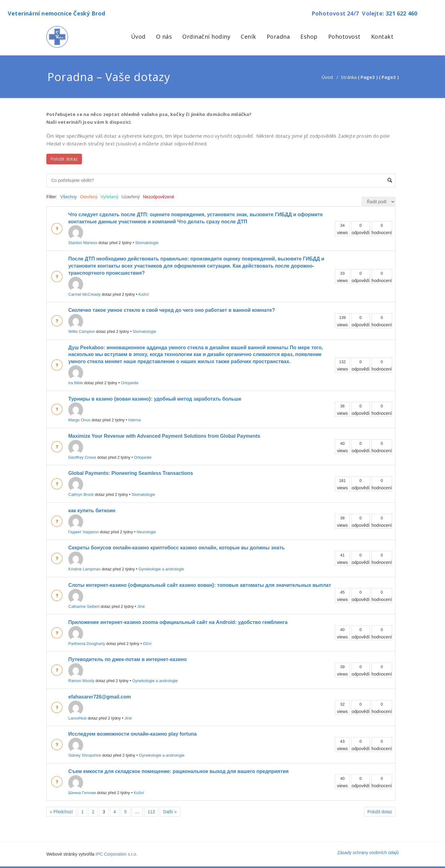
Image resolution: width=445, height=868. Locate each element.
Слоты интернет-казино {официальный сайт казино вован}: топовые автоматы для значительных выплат (200, 585)
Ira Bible (76, 375)
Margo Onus (79, 412)
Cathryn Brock (81, 487)
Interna (134, 420)
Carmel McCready (85, 287)
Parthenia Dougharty (87, 636)
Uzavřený (131, 197)
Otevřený (89, 197)
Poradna (278, 37)
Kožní (144, 294)
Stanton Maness (83, 235)
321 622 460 (401, 13)
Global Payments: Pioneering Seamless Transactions (131, 473)
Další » (170, 812)
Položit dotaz (380, 812)
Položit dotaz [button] (64, 159)
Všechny (69, 197)
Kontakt (382, 37)
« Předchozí (61, 812)
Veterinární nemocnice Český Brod (56, 13)
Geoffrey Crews (82, 450)
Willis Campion (82, 324)
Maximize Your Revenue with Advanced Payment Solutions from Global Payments (164, 436)
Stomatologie (147, 243)
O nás (164, 37)
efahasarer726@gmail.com (100, 697)
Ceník (248, 37)
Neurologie (146, 532)
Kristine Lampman (85, 561)
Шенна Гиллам (82, 785)
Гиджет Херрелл (84, 524)
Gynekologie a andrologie (161, 569)
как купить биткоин (92, 511)
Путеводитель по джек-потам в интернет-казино (127, 659)
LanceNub (77, 711)
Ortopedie (130, 383)
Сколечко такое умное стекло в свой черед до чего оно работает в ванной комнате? (172, 310)
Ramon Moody (81, 673)
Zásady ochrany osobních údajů (368, 853)
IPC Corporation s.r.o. (116, 854)
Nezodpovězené (159, 197)
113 (151, 812)
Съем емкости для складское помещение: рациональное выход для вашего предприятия (178, 771)
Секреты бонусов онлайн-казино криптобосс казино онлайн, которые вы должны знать (176, 548)
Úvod (138, 37)
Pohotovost (344, 37)
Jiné (141, 606)
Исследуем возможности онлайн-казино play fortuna (132, 734)
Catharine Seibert (84, 599)
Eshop (309, 37)
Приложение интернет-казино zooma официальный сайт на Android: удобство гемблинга (178, 622)
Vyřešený (110, 197)
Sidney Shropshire (85, 748)
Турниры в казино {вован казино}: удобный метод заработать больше (155, 399)
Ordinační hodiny (206, 37)
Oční (147, 644)
